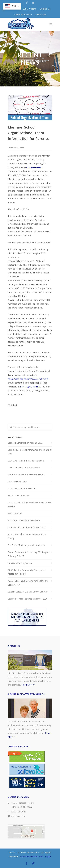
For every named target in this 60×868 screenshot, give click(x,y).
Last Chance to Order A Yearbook (24, 468)
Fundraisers (41, 15)
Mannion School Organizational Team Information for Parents (28, 133)
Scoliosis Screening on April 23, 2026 (25, 443)
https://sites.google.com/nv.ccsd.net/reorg (28, 379)
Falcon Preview (15, 513)
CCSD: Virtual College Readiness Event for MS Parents (30, 504)
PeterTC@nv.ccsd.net (30, 387)
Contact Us (45, 9)
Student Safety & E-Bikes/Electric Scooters (28, 592)
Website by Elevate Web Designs (36, 856)
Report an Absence (23, 15)
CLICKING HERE (34, 167)
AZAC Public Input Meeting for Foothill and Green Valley (28, 583)
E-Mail (12, 405)
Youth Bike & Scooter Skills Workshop (26, 475)
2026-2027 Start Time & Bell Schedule (26, 461)
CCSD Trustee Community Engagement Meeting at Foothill (27, 572)
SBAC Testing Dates (18, 482)
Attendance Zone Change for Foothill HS (27, 527)
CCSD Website (29, 9)
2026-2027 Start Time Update (22, 489)
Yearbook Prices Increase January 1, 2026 (28, 599)
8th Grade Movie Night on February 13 (26, 545)
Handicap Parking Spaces (20, 563)
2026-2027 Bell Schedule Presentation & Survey (27, 536)
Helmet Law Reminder (18, 496)
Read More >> (29, 685)
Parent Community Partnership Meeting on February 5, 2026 (28, 554)
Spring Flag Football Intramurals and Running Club (29, 452)
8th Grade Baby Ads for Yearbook (24, 520)
